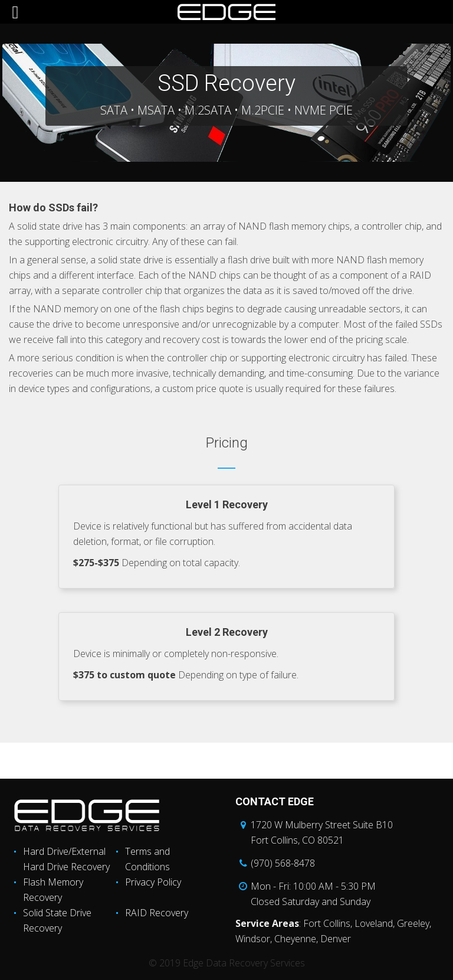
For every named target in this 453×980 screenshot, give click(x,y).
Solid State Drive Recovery (57, 920)
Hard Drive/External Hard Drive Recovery (66, 859)
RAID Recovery (157, 913)
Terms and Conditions (147, 859)
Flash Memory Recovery (53, 890)
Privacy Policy (153, 882)
